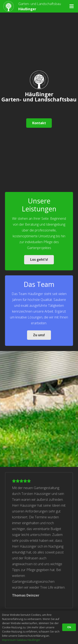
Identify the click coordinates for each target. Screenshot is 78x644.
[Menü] (72, 6)
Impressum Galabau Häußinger (21, 640)
